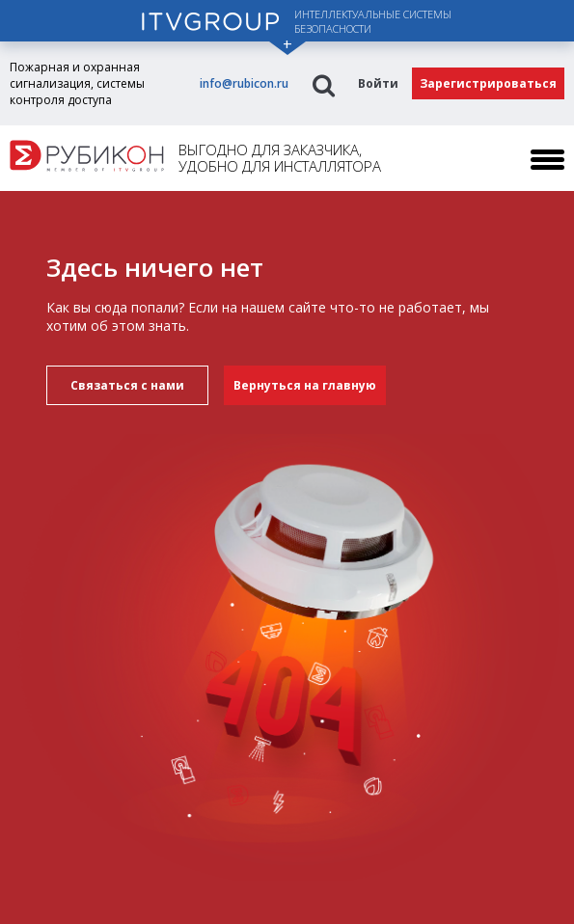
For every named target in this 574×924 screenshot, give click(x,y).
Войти (378, 83)
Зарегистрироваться (488, 83)
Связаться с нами (127, 385)
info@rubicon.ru (244, 83)
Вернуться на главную (305, 385)
